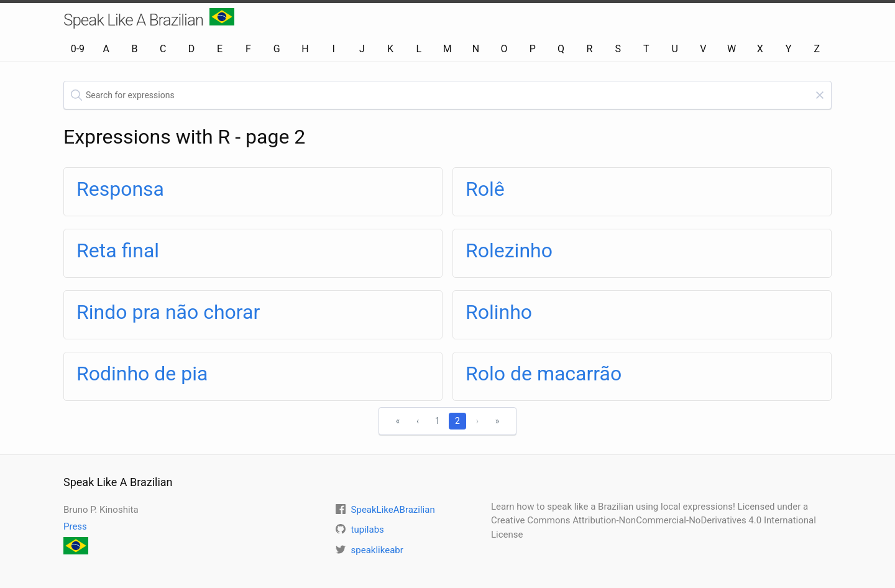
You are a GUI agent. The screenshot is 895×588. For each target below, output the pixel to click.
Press (75, 526)
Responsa (120, 189)
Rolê (485, 189)
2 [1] (457, 421)
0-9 (78, 49)
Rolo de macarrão (544, 374)
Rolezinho (509, 250)
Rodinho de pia (142, 374)
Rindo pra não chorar (168, 312)
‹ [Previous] (418, 421)
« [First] (398, 421)
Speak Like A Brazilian (149, 19)
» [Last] (498, 421)
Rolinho (499, 312)
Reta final (118, 250)
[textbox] (447, 95)
